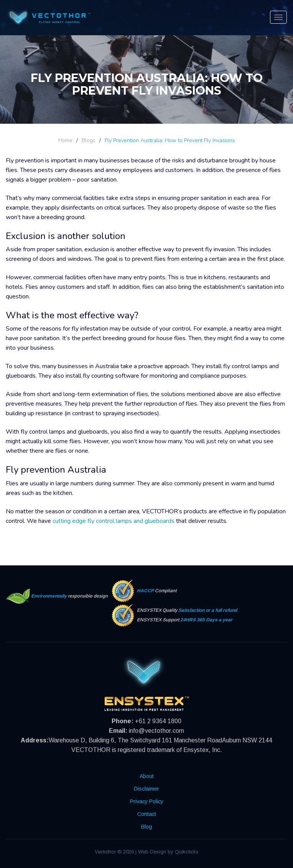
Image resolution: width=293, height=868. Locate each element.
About (147, 776)
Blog (146, 827)
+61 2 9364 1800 (158, 721)
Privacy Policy (147, 801)
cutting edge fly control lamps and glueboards (114, 521)
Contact (147, 814)
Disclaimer (146, 789)
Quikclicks (187, 852)
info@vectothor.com (156, 731)
